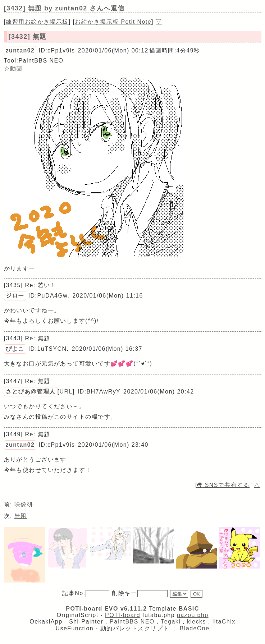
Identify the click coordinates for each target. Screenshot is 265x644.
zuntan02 (20, 50)
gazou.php (193, 615)
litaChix (224, 622)
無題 (21, 516)
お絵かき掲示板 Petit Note (113, 22)
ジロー (15, 296)
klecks (197, 622)
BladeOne (195, 628)
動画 (16, 68)
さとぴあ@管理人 (31, 392)
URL (66, 392)
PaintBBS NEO (132, 622)
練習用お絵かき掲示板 (37, 22)
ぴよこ (15, 349)
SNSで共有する (223, 485)
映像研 (24, 504)
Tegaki (171, 622)
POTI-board (123, 615)
